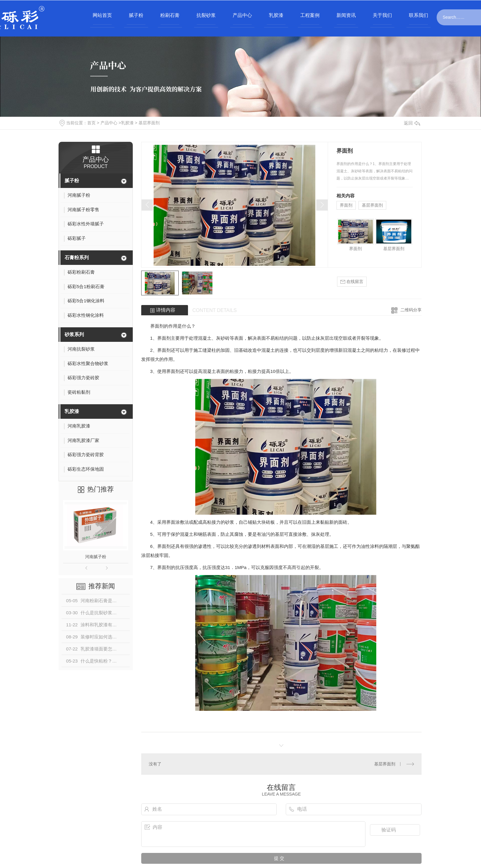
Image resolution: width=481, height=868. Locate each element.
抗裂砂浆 (206, 15)
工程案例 (310, 15)
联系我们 (419, 15)
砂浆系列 (74, 334)
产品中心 (242, 15)
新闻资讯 (346, 15)
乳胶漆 (276, 15)
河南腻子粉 (96, 557)
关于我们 (382, 15)
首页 (91, 123)
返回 (412, 123)
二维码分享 (411, 310)
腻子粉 (136, 15)
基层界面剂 (149, 123)
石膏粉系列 (77, 258)
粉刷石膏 (170, 15)
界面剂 (346, 205)
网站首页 (102, 15)
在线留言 (352, 282)
